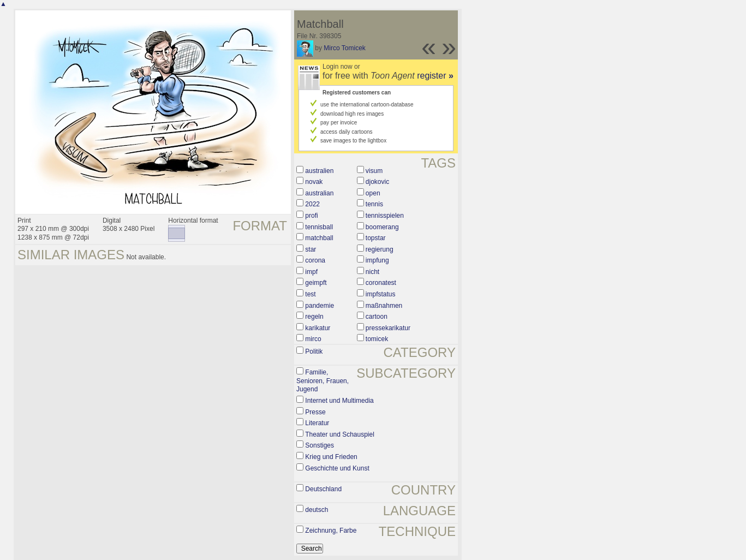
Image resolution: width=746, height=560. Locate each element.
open (373, 193)
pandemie (320, 306)
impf (311, 272)
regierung (380, 249)
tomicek (377, 339)
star (311, 249)
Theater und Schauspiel (340, 434)
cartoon (377, 317)
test (310, 294)
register (435, 76)
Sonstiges (320, 445)
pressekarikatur (388, 328)
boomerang (382, 227)
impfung (377, 260)
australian (319, 193)
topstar (376, 238)
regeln (314, 317)
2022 (312, 204)
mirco (313, 339)
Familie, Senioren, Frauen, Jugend (323, 381)
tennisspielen (385, 216)
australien (319, 171)
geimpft (316, 283)
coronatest (381, 283)
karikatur (318, 328)
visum (374, 171)
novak (314, 182)
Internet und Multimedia (339, 401)
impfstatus (381, 294)
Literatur (317, 423)
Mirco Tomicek (344, 48)
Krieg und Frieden (331, 457)
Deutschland (323, 489)
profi (311, 216)
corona (315, 260)
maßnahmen (384, 306)
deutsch (317, 510)
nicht (372, 272)
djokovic (377, 182)
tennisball (319, 227)
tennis (374, 204)
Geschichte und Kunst (337, 468)
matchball (319, 238)
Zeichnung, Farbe (331, 531)
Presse (315, 412)
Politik (314, 352)
